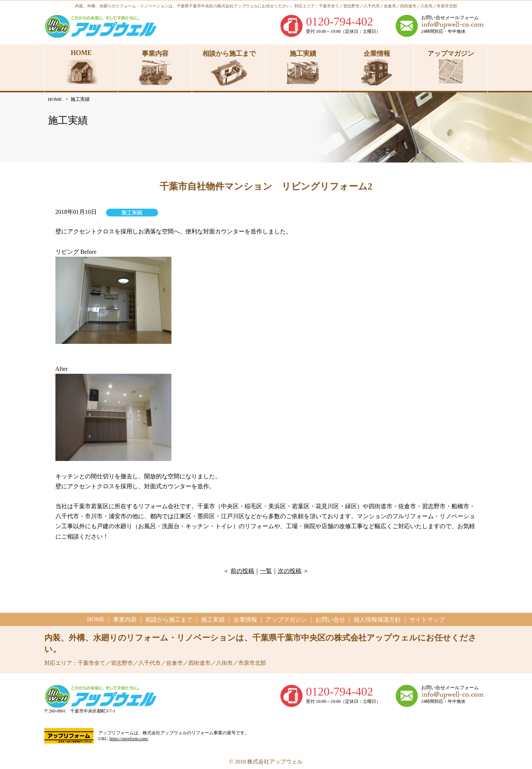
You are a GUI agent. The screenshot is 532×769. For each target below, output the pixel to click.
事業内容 (125, 620)
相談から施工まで (169, 620)
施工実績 (213, 620)
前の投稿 (242, 571)
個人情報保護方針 (377, 620)
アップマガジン (286, 620)
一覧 (266, 571)
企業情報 (245, 620)
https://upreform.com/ (129, 739)
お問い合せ (330, 620)
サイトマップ (427, 620)
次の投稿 (290, 571)
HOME (55, 99)
